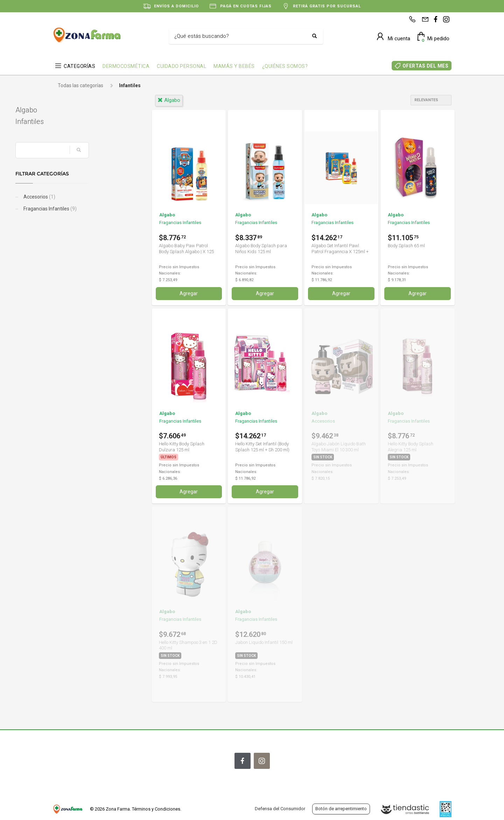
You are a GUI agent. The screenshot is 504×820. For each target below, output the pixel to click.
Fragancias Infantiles (87, 209)
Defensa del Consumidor (280, 809)
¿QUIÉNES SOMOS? (285, 66)
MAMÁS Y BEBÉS (234, 66)
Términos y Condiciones (156, 809)
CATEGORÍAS (79, 66)
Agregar (189, 293)
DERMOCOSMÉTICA (126, 66)
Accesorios (76, 197)
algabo (169, 100)
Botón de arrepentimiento (341, 809)
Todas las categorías (80, 85)
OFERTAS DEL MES (426, 66)
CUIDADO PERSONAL (181, 66)
